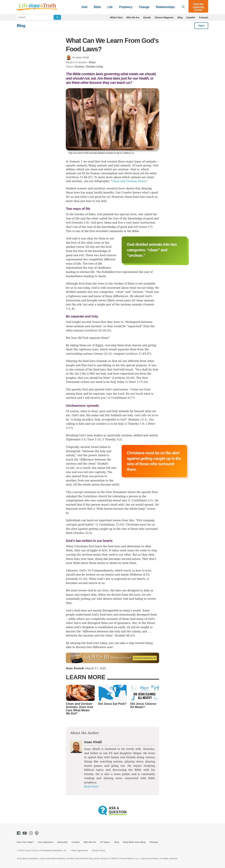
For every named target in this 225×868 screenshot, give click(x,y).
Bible (97, 7)
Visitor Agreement (79, 850)
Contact (76, 842)
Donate (147, 17)
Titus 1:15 (94, 439)
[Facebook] (19, 833)
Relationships (165, 7)
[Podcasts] (37, 833)
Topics (201, 26)
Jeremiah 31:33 (76, 579)
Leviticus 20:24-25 (98, 330)
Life (110, 7)
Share (92, 62)
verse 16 (83, 247)
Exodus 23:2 (83, 533)
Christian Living (94, 67)
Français (204, 17)
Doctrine (79, 67)
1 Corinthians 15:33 (110, 525)
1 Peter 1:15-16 (136, 382)
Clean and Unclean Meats (129, 181)
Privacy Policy (99, 850)
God (84, 7)
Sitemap (154, 842)
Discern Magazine (164, 17)
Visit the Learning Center (198, 7)
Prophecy (126, 7)
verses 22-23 (103, 354)
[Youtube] (25, 833)
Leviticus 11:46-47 (79, 177)
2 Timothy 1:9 (135, 424)
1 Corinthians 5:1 (140, 500)
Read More (92, 787)
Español (191, 17)
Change (144, 7)
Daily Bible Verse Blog (134, 842)
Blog (180, 17)
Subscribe (62, 842)
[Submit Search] (57, 17)
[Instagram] (32, 833)
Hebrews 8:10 (140, 575)
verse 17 (146, 227)
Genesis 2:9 (80, 223)
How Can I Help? (25, 842)
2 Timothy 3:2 (112, 439)
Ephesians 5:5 (76, 439)
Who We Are (133, 17)
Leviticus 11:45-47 (138, 354)
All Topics (105, 842)
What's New (116, 17)
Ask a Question (46, 842)
